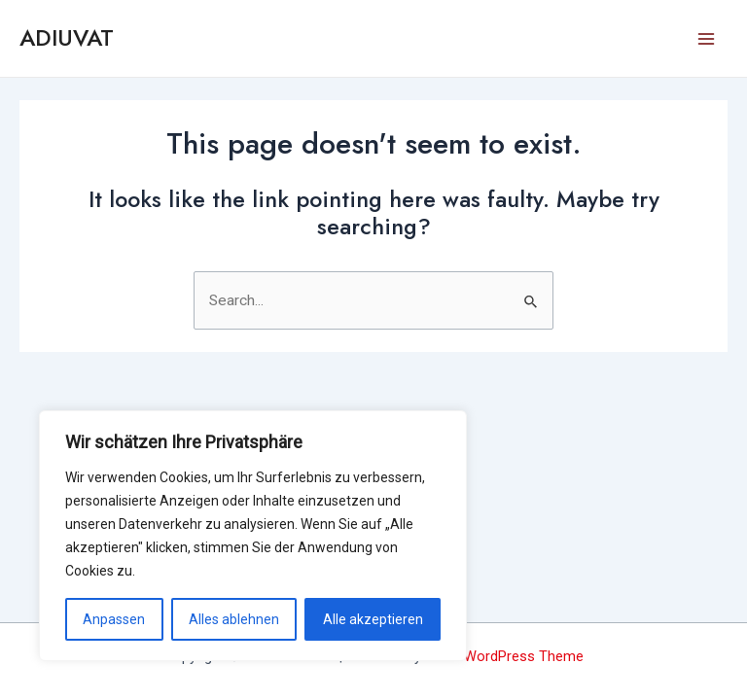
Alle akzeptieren (373, 619)
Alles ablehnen (234, 619)
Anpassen (114, 619)
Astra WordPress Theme (504, 656)
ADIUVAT (67, 38)
